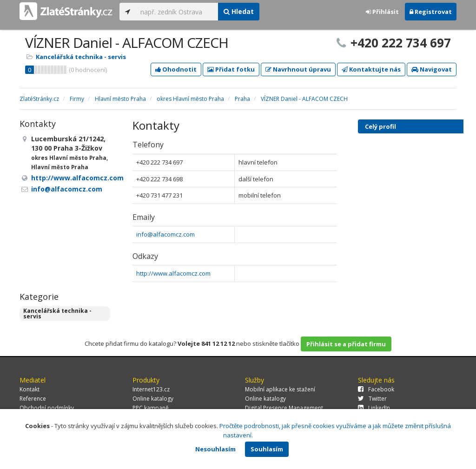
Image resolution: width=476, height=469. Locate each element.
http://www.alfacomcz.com (173, 273)
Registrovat (431, 12)
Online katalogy (153, 399)
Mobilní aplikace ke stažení (280, 389)
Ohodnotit (176, 69)
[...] (177, 12)
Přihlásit (382, 12)
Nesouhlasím (215, 449)
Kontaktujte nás (371, 69)
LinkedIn (374, 408)
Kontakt (30, 389)
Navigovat (432, 69)
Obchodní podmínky (47, 408)
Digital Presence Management (284, 408)
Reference (33, 399)
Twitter (372, 399)
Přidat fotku (231, 69)
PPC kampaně (151, 408)
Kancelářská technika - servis (81, 57)
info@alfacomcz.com (165, 234)
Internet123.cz (151, 389)
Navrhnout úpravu (298, 69)
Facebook (376, 389)
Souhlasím (267, 449)
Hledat (239, 11)
